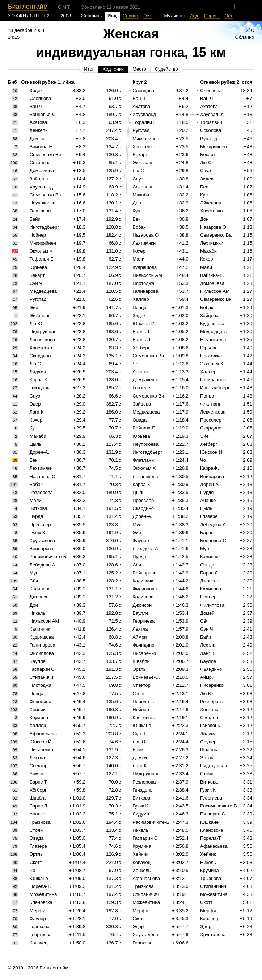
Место (139, 69)
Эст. (148, 16)
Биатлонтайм (28, 7)
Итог (89, 69)
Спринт (131, 16)
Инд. (194, 16)
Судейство (166, 69)
